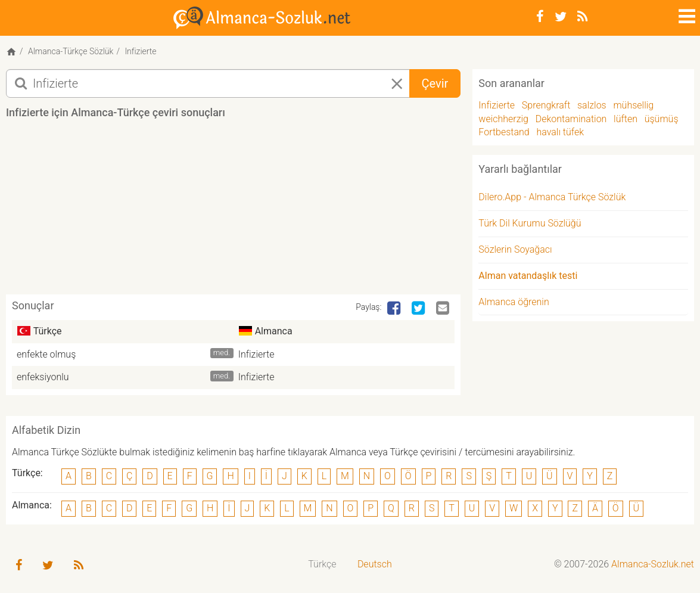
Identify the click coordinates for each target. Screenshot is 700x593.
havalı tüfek (560, 132)
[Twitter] (561, 17)
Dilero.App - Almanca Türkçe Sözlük (552, 197)
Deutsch (375, 564)
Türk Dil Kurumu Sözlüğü (530, 223)
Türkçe (322, 564)
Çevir (435, 83)
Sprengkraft (546, 105)
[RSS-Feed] (582, 17)
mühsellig (633, 105)
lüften (626, 119)
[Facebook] (540, 17)
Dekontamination (571, 119)
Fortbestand (504, 132)
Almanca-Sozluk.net (653, 564)
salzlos (592, 105)
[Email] (444, 309)
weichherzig (503, 119)
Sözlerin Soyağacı (515, 249)
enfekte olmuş (46, 354)
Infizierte (256, 354)
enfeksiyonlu (43, 377)
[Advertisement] (233, 211)
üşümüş (662, 119)
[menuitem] (323, 565)
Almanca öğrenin (514, 302)
